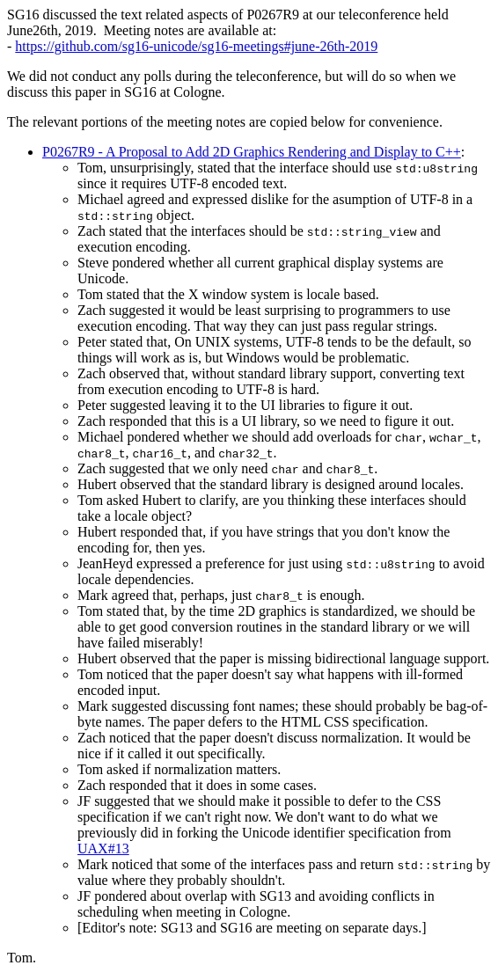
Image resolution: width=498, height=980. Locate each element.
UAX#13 (103, 848)
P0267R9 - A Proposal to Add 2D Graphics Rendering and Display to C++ (252, 152)
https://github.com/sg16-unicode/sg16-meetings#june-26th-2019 (196, 46)
